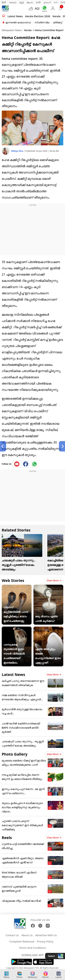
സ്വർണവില (42, 22)
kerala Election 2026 (38, 16)
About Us (27, 935)
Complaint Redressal (22, 941)
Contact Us (12, 935)
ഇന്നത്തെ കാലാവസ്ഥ (18, 22)
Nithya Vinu (18, 151)
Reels (7, 837)
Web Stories (13, 580)
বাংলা (56, 2)
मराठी (38, 2)
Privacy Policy (45, 941)
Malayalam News (12, 30)
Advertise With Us (46, 935)
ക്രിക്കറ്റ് (58, 22)
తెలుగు (30, 2)
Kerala (56, 16)
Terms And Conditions (32, 948)
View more (54, 580)
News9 (13, 2)
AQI (37, 9)
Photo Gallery (15, 754)
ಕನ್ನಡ (22, 2)
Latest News (13, 674)
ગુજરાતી (47, 2)
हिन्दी (4, 2)
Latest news (15, 16)
